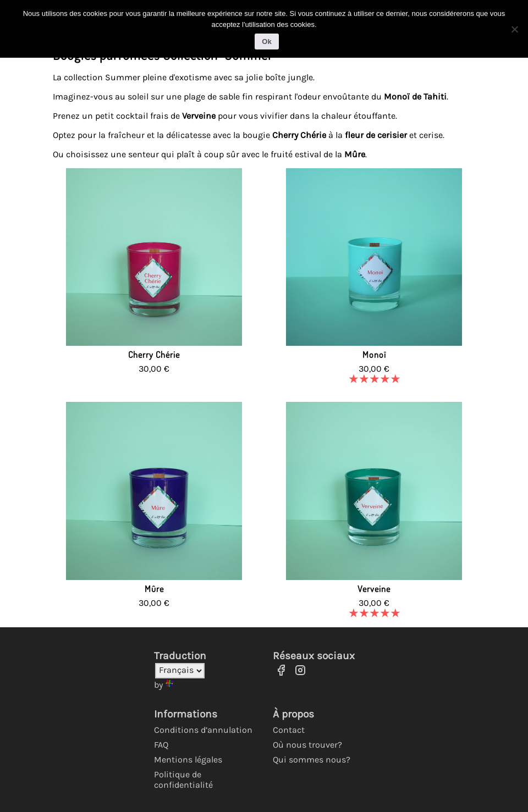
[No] (514, 27)
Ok (266, 39)
